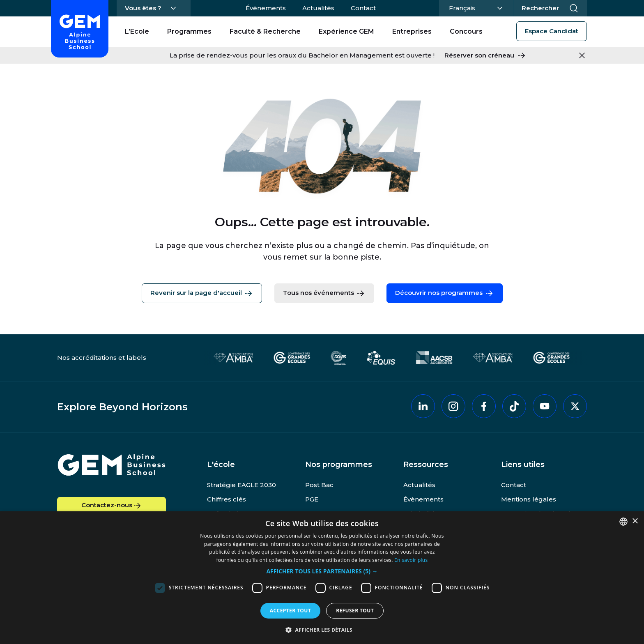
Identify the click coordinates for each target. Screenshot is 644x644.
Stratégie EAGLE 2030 (241, 485)
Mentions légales (529, 499)
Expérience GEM (346, 31)
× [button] (635, 521)
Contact (363, 8)
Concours (466, 31)
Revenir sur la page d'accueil (202, 293)
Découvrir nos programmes (445, 293)
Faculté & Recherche (265, 31)
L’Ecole (137, 31)
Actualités (318, 8)
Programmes (189, 31)
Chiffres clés (227, 499)
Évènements (266, 8)
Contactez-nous (112, 506)
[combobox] (623, 522)
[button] (322, 572)
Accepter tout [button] (290, 611)
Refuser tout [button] (355, 611)
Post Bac (319, 485)
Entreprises (412, 31)
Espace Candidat (552, 31)
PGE (312, 499)
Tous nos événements (324, 293)
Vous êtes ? (143, 8)
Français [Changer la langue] (475, 7)
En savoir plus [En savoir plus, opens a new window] (411, 560)
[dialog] (322, 578)
